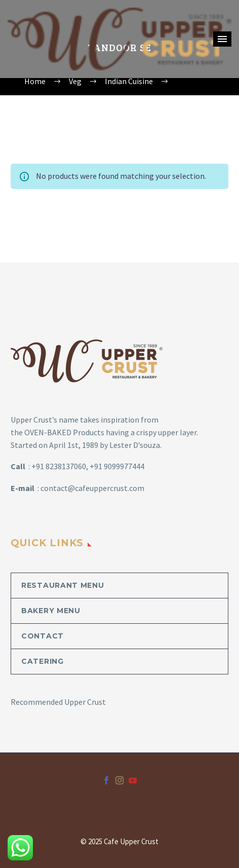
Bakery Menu (51, 611)
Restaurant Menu (63, 585)
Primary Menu (222, 39)
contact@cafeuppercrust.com (92, 488)
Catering (43, 661)
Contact (43, 636)
